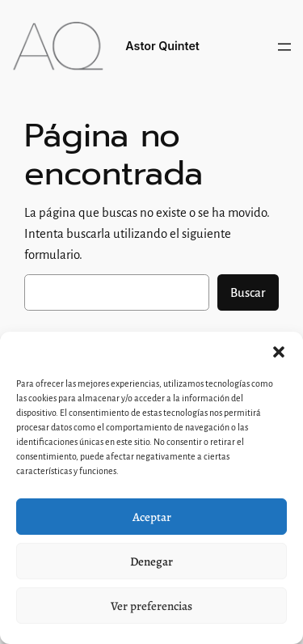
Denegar (151, 561)
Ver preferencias (151, 606)
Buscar (248, 293)
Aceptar (152, 517)
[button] (279, 352)
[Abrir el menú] (284, 47)
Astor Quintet (162, 46)
